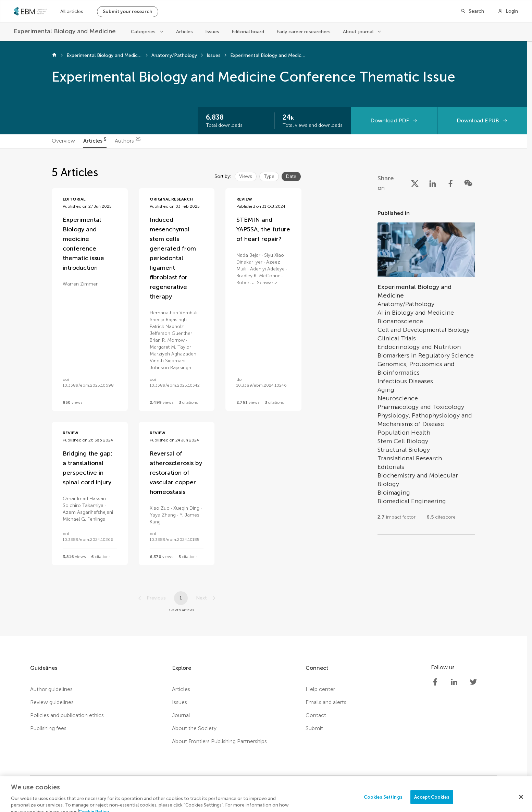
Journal (181, 715)
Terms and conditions (220, 798)
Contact (316, 715)
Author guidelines (51, 689)
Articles (184, 32)
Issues (212, 32)
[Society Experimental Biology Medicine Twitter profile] (473, 682)
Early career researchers (304, 32)
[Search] (472, 11)
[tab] (63, 141)
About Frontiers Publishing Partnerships (219, 741)
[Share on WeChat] (468, 183)
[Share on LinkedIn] (433, 183)
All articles (72, 11)
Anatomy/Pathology (174, 55)
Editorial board (248, 32)
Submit (314, 728)
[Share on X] (415, 183)
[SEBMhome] (30, 11)
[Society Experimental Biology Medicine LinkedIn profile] (454, 682)
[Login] (508, 11)
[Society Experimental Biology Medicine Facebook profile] (435, 682)
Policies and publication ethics (67, 715)
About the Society (194, 728)
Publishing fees (48, 728)
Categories (143, 32)
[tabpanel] (263, 392)
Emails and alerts (326, 702)
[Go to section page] (426, 368)
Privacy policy (170, 798)
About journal (358, 32)
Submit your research (128, 11)
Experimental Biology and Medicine (104, 55)
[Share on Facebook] (450, 183)
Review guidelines (52, 702)
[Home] (54, 56)
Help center (320, 689)
